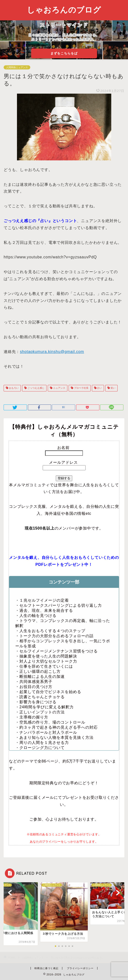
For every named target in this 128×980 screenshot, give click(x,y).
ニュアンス (59, 388)
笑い (113, 388)
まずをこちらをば (64, 53)
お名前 (64, 448)
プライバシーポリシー (80, 968)
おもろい (13, 388)
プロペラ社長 (81, 388)
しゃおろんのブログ (64, 10)
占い (99, 388)
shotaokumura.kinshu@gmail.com (52, 352)
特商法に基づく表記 (46, 968)
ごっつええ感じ (36, 388)
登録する (64, 478)
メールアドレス (64, 462)
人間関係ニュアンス (17, 67)
